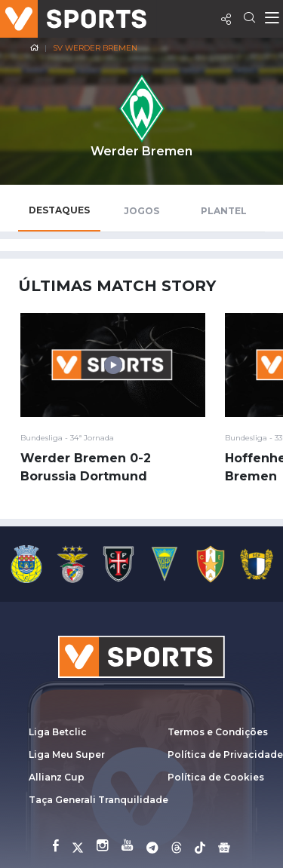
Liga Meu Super (67, 755)
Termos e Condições (218, 732)
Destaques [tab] (59, 210)
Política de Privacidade (225, 755)
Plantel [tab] (224, 211)
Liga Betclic (58, 732)
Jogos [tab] (141, 211)
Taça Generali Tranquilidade (98, 800)
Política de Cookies (216, 777)
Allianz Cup (57, 777)
